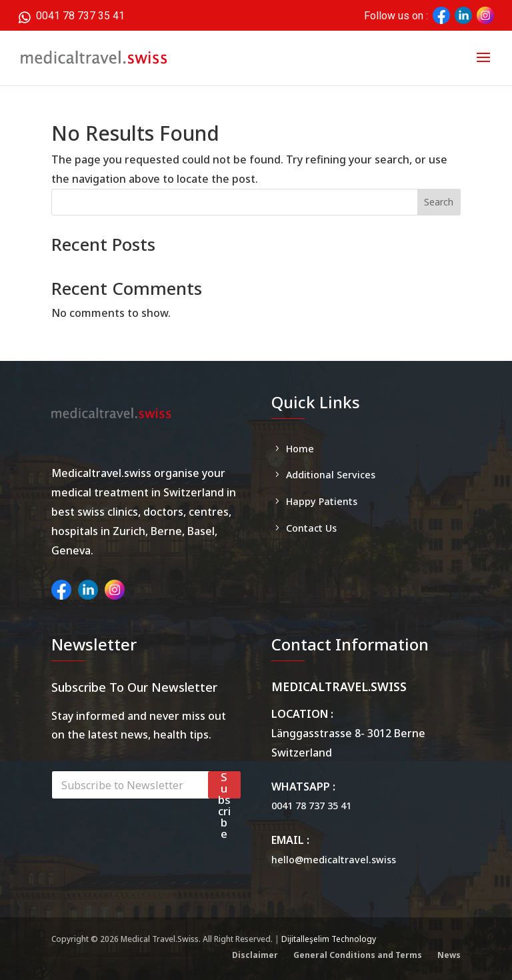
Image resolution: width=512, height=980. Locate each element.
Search (439, 202)
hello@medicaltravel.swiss (334, 860)
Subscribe (224, 785)
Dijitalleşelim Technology (329, 939)
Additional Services (331, 475)
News (449, 955)
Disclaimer (255, 955)
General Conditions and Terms (358, 955)
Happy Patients (322, 501)
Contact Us (311, 528)
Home (300, 449)
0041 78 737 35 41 (71, 15)
